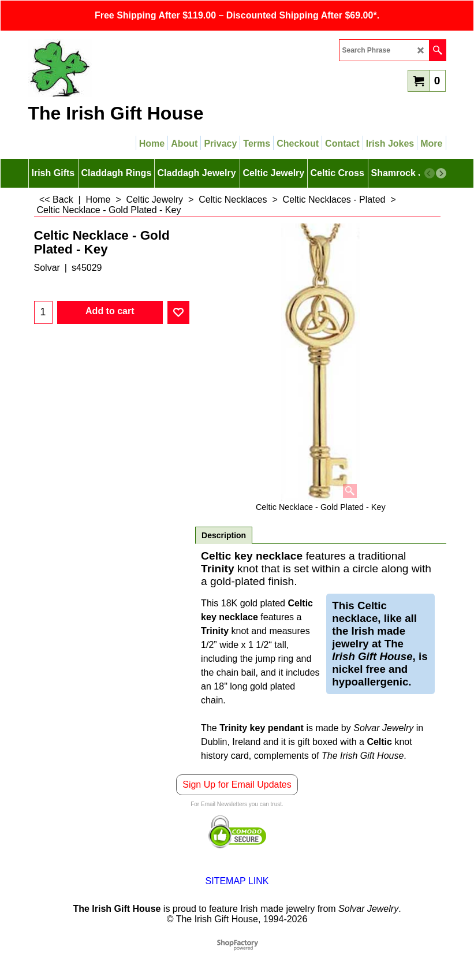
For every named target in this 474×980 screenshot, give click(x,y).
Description (224, 535)
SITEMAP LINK (237, 881)
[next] (441, 173)
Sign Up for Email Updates (237, 785)
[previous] (430, 173)
